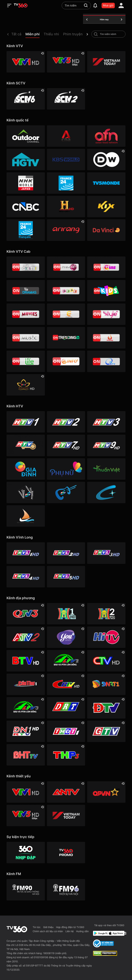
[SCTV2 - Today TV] (66, 99)
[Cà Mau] (106, 661)
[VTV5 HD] (66, 62)
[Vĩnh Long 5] (66, 577)
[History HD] (66, 207)
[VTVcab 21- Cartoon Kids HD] (106, 291)
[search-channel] (96, 34)
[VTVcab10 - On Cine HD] (106, 267)
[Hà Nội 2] (106, 614)
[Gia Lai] (106, 731)
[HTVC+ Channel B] (106, 492)
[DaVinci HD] (106, 230)
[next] (87, 34)
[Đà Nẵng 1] (106, 684)
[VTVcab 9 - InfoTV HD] (66, 361)
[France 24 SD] (26, 230)
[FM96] (66, 890)
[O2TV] (106, 361)
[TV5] (106, 183)
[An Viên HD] (26, 385)
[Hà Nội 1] (66, 614)
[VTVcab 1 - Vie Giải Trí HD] (26, 267)
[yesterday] (87, 20)
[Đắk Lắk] (66, 708)
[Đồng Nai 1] (26, 731)
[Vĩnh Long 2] (66, 553)
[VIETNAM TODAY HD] (106, 62)
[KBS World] (66, 160)
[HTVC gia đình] (26, 469)
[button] (18, 35)
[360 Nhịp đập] (26, 853)
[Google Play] (100, 933)
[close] (126, 10)
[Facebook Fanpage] (124, 933)
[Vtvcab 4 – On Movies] (26, 314)
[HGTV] (26, 160)
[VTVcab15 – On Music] (26, 338)
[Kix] (106, 207)
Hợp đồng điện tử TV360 (70, 927)
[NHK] (26, 183)
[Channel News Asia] (66, 136)
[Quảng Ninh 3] (26, 614)
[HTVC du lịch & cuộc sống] (26, 516)
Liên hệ (70, 931)
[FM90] (26, 890)
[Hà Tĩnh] (26, 755)
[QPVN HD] (106, 792)
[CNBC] (26, 207)
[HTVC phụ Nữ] (66, 469)
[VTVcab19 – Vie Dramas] (26, 291)
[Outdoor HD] (26, 136)
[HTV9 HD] (106, 445)
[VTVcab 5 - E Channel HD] (66, 314)
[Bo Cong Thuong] (103, 943)
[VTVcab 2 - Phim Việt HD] (66, 267)
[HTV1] (26, 422)
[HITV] (106, 637)
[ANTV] (66, 792)
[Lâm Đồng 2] (66, 661)
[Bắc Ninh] (26, 661)
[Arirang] (66, 230)
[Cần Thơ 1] (26, 684)
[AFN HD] (106, 136)
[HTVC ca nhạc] (66, 492)
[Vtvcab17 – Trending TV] (66, 338)
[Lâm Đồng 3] (26, 708)
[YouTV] (66, 637)
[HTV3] (106, 422)
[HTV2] (66, 422)
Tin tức (37, 927)
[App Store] (114, 933)
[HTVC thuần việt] (106, 469)
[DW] (106, 160)
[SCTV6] (26, 99)
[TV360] (66, 853)
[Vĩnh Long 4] (26, 577)
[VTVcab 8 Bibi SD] (66, 291)
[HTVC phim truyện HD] (26, 492)
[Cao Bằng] (66, 684)
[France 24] (66, 183)
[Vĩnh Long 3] (106, 553)
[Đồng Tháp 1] (66, 731)
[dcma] (105, 955)
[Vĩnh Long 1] (26, 553)
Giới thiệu (48, 927)
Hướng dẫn (82, 931)
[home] (21, 5)
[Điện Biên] (106, 708)
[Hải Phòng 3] (66, 755)
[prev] (8, 34)
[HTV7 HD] (66, 445)
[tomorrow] (122, 20)
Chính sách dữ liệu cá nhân (48, 931)
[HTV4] (26, 445)
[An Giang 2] (26, 637)
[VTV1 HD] (26, 62)
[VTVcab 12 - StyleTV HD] (106, 314)
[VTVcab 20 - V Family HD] (106, 338)
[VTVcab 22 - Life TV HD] (26, 361)
